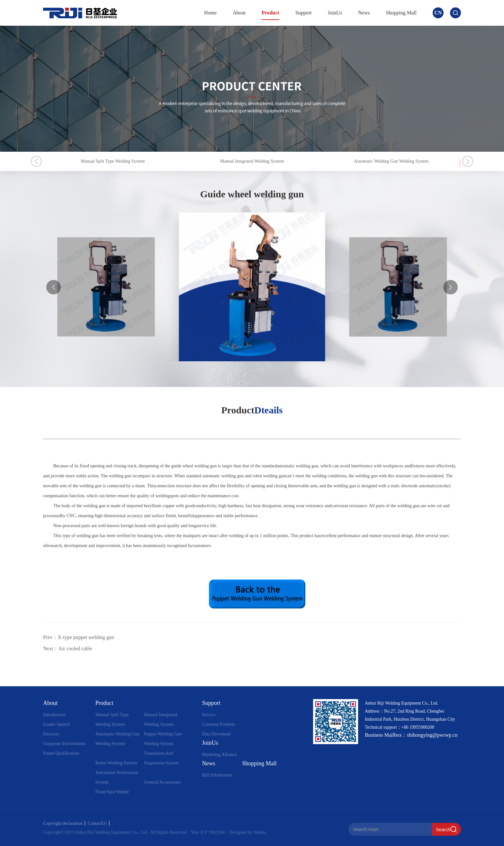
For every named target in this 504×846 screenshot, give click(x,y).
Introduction (54, 715)
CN (438, 13)
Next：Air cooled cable (68, 648)
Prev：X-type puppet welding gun (79, 637)
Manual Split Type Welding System (113, 161)
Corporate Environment (64, 744)
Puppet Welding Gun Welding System (163, 739)
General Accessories (162, 782)
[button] (450, 287)
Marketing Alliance (219, 755)
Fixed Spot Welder (112, 792)
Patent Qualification (61, 753)
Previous (36, 161)
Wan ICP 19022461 (209, 832)
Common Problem (218, 724)
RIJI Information (217, 775)
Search (443, 830)
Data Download (216, 734)
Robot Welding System (116, 763)
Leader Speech (56, 724)
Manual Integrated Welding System (252, 161)
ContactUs (99, 823)
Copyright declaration (64, 823)
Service (209, 715)
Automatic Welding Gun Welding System (391, 161)
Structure (51, 734)
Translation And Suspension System (162, 758)
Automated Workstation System (117, 777)
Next (468, 161)
